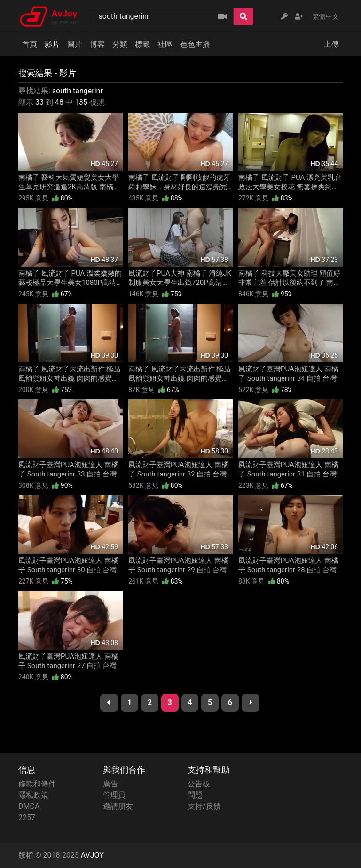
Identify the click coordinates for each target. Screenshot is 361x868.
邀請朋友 (118, 806)
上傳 (331, 44)
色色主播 (195, 44)
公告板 (199, 784)
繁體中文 (326, 16)
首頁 (30, 44)
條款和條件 (37, 784)
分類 (120, 44)
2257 (27, 818)
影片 (52, 44)
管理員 (114, 795)
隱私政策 (33, 795)
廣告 (110, 784)
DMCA (29, 806)
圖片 (75, 44)
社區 (165, 44)
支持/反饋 (204, 806)
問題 (195, 795)
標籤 (142, 44)
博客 (97, 44)
